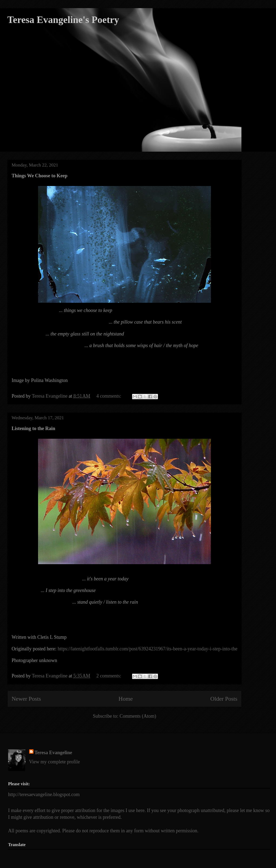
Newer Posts (26, 699)
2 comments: (110, 676)
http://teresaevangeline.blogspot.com (44, 794)
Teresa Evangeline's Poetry (63, 20)
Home (126, 699)
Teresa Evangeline (53, 753)
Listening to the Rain (33, 428)
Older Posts (224, 699)
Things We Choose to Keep (40, 176)
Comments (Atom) (138, 716)
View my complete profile (55, 762)
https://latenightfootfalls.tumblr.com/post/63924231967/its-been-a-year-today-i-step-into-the (147, 649)
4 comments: (110, 396)
